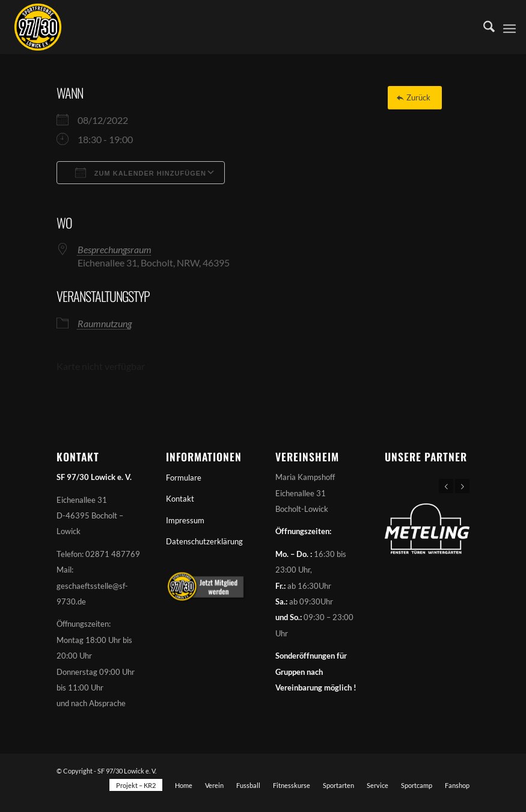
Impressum (185, 520)
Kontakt (180, 499)
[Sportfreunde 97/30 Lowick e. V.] (38, 27)
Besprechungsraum (115, 249)
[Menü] (509, 27)
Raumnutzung (105, 323)
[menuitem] (483, 27)
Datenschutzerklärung (204, 541)
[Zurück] (415, 98)
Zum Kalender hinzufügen (141, 173)
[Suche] (483, 27)
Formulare (184, 478)
